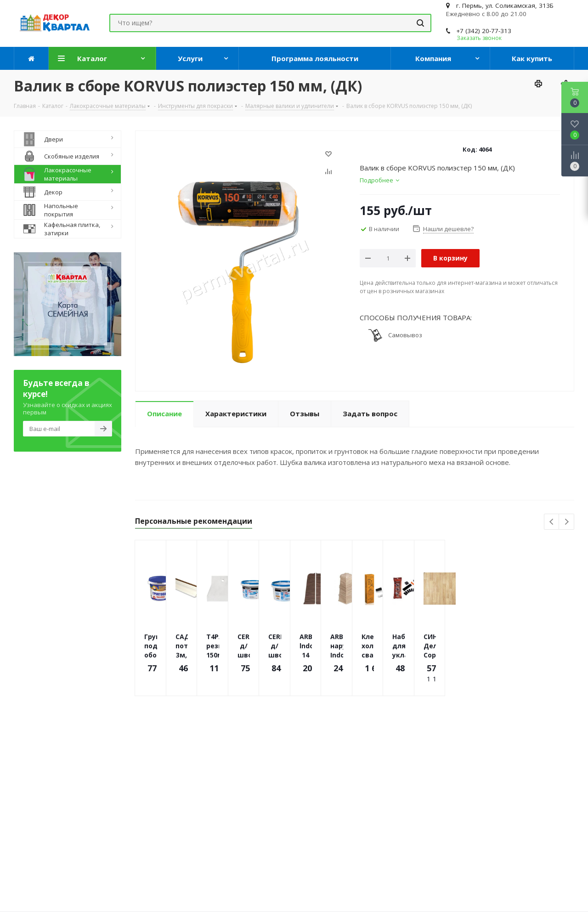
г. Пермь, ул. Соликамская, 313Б (505, 6)
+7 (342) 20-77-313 (484, 31)
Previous (552, 522)
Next (567, 522)
